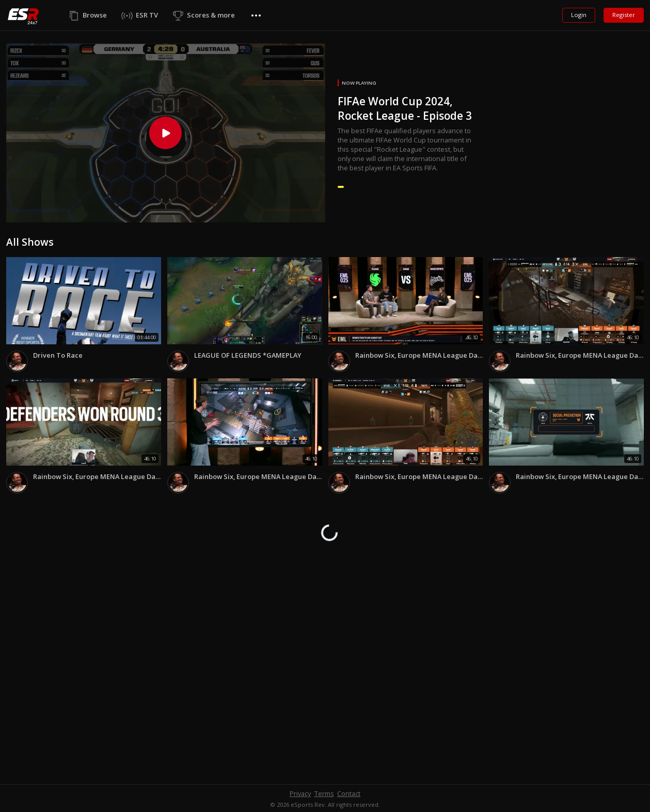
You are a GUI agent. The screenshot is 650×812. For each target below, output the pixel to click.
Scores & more (211, 15)
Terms (324, 793)
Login (579, 15)
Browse (95, 15)
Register (624, 15)
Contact (349, 793)
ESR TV (147, 15)
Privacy (300, 793)
